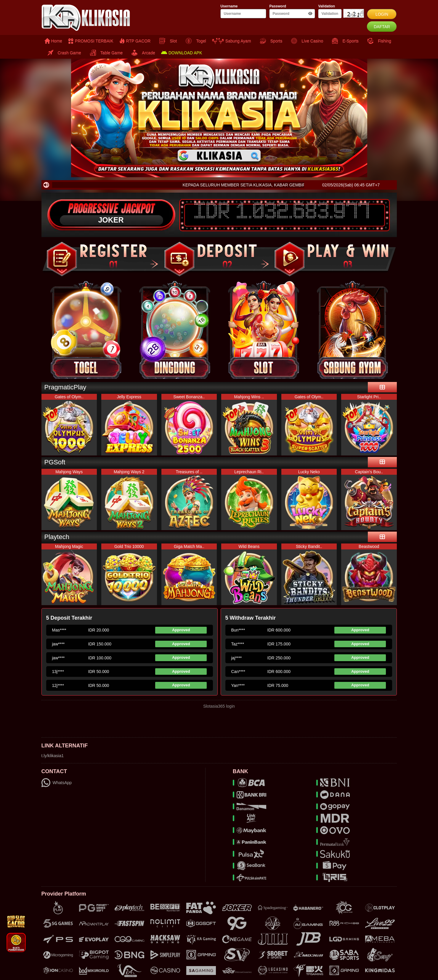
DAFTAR (382, 27)
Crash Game (63, 53)
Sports (270, 41)
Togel (194, 41)
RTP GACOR (135, 41)
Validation (327, 6)
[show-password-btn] (310, 14)
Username (229, 6)
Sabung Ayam (232, 41)
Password (278, 6)
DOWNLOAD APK (182, 53)
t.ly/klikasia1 (53, 756)
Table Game (105, 53)
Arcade (142, 53)
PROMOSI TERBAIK (91, 41)
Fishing (378, 41)
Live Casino (306, 41)
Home (53, 41)
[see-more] (382, 387)
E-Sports (344, 41)
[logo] (101, 18)
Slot (167, 41)
